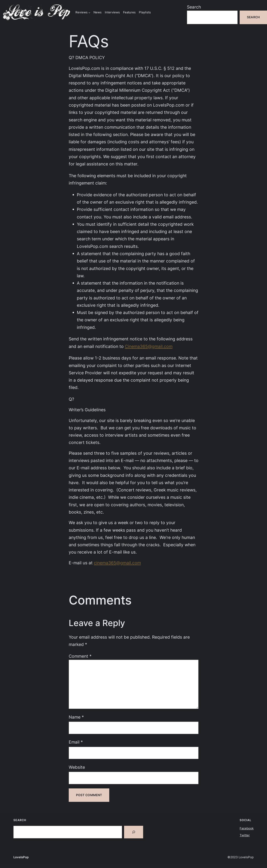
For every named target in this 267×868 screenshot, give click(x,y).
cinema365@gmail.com (117, 563)
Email (76, 742)
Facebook (247, 828)
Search (194, 7)
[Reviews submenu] (89, 12)
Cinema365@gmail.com (149, 346)
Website (77, 767)
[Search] (134, 832)
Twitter (245, 835)
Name (76, 717)
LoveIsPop (21, 857)
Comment (80, 656)
